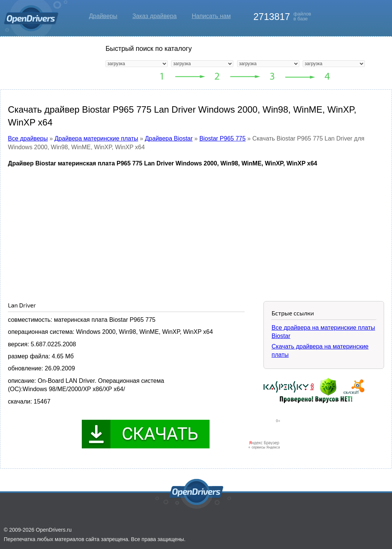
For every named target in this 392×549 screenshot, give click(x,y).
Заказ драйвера (155, 16)
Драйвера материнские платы (96, 138)
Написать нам (211, 16)
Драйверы (103, 16)
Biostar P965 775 (223, 138)
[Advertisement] (196, 229)
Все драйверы (28, 138)
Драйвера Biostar (169, 138)
